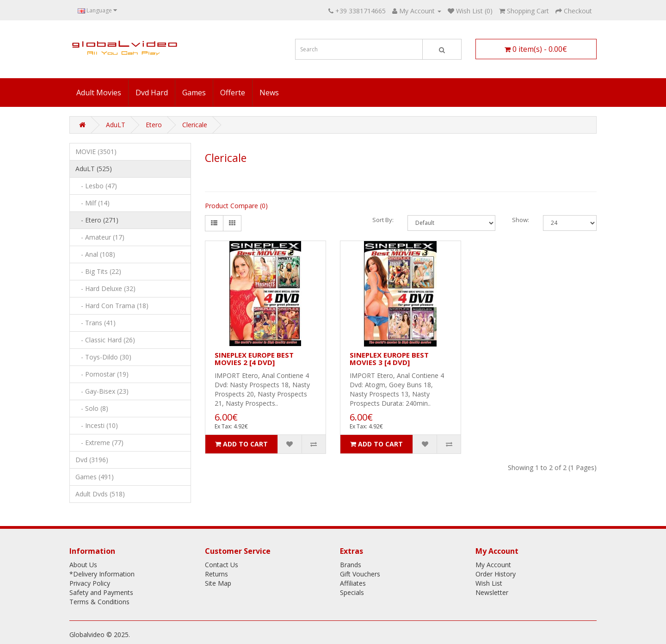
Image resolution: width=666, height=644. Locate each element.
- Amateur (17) (100, 237)
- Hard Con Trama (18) (112, 306)
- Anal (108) (95, 254)
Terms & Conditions (99, 602)
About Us (83, 565)
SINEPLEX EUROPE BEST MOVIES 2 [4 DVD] (254, 359)
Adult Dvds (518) (100, 494)
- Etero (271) (97, 220)
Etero (154, 125)
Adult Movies (99, 93)
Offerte (233, 93)
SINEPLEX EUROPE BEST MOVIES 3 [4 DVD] (389, 359)
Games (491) (95, 477)
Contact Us (222, 565)
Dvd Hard (152, 93)
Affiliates (353, 583)
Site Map (218, 583)
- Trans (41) (96, 323)
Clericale (195, 125)
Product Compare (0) (236, 206)
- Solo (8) (92, 408)
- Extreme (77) (99, 443)
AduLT (116, 125)
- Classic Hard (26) (105, 340)
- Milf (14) (92, 203)
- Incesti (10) (97, 425)
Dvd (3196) (92, 460)
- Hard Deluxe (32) (105, 288)
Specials (352, 592)
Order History (496, 574)
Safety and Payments (101, 592)
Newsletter (492, 592)
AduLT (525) (94, 169)
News (269, 93)
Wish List (489, 583)
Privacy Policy (90, 583)
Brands (351, 565)
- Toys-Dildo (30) (103, 357)
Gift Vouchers (360, 574)
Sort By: (383, 220)
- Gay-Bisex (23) (102, 391)
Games (194, 93)
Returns (216, 574)
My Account (493, 565)
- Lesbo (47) (96, 186)
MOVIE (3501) (96, 152)
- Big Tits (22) (98, 271)
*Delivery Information (102, 574)
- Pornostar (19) (102, 374)
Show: (521, 220)
